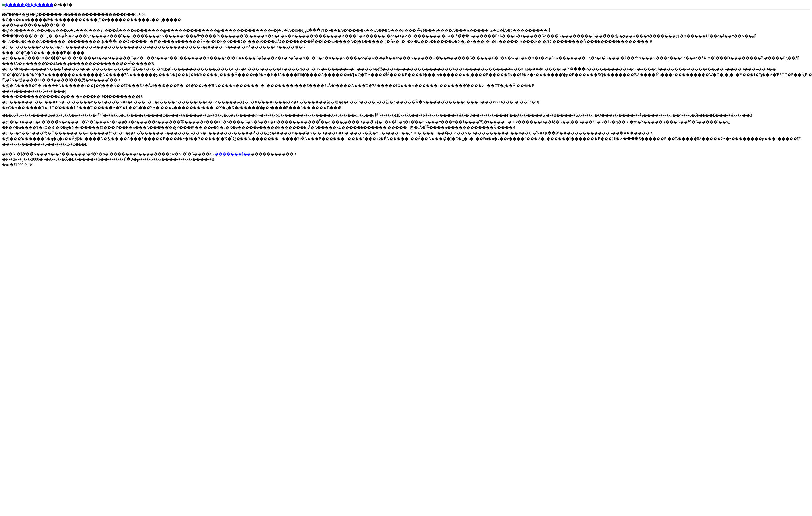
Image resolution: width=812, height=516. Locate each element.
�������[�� (233, 154)
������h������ (28, 5)
